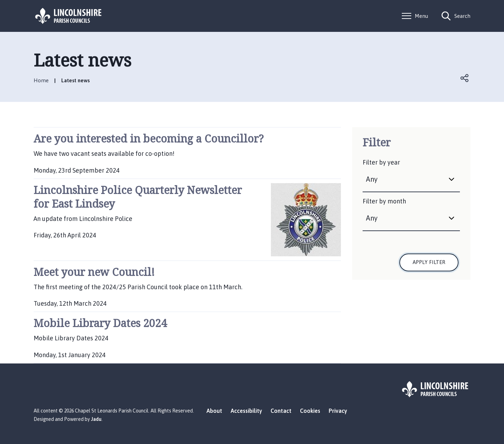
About (214, 411)
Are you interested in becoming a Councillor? (149, 138)
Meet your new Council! (94, 272)
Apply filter (429, 262)
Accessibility (246, 411)
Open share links (465, 78)
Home (41, 80)
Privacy (338, 411)
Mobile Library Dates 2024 (100, 323)
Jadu (96, 419)
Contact (281, 411)
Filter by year (381, 162)
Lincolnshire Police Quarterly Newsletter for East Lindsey (138, 197)
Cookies (310, 411)
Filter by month (384, 201)
